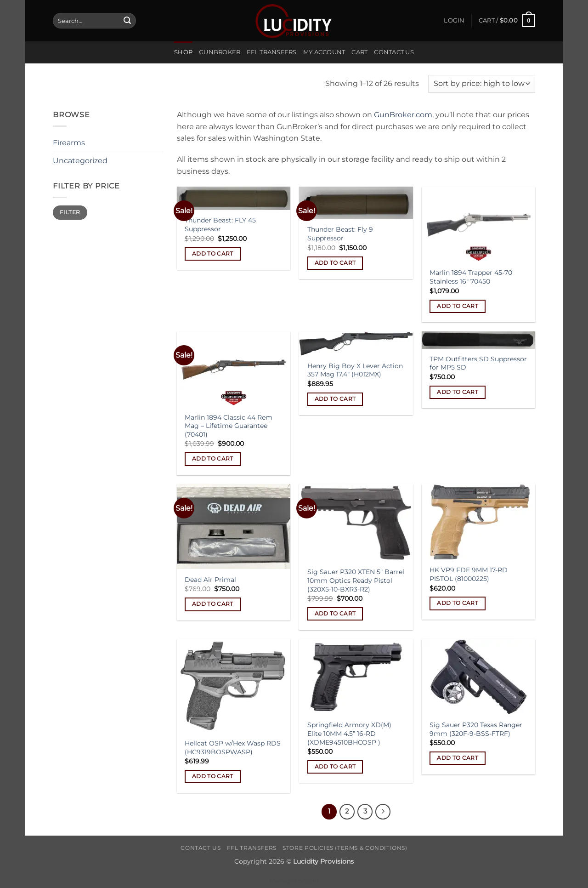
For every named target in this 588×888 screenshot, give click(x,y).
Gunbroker (220, 52)
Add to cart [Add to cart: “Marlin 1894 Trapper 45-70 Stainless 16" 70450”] (458, 306)
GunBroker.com (403, 115)
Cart (359, 52)
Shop (183, 52)
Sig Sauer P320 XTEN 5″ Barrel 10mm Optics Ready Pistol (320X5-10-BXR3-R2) (356, 580)
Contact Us (394, 52)
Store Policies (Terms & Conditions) (345, 848)
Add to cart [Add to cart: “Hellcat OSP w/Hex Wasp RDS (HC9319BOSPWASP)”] (213, 776)
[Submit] (127, 21)
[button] (454, 21)
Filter (70, 212)
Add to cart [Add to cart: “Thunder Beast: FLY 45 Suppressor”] (213, 254)
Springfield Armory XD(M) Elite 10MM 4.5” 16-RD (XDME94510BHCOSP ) (349, 733)
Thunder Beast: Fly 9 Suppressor (340, 234)
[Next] (383, 812)
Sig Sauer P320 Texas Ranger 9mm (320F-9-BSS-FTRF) (476, 729)
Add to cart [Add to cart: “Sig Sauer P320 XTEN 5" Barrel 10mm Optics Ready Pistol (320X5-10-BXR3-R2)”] (335, 614)
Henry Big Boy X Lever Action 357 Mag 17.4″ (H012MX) (355, 370)
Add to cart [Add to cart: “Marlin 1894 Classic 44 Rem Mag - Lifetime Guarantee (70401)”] (213, 459)
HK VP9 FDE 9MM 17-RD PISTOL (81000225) (469, 574)
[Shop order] (482, 84)
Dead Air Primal (210, 580)
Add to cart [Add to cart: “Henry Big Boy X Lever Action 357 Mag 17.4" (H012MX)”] (335, 399)
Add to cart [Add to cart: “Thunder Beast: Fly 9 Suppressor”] (335, 263)
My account (324, 52)
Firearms (69, 143)
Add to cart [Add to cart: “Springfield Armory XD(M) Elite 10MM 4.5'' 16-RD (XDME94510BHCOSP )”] (335, 767)
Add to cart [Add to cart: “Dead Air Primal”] (213, 604)
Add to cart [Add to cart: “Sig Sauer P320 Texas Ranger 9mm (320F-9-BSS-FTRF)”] (458, 758)
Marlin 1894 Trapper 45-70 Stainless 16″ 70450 (471, 277)
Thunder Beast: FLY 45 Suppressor (220, 225)
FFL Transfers (271, 52)
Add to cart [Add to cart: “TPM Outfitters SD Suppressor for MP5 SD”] (458, 392)
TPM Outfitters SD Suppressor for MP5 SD (478, 363)
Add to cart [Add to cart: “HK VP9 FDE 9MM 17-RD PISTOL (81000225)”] (458, 603)
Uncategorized (80, 161)
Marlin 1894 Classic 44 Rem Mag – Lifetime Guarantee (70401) (229, 426)
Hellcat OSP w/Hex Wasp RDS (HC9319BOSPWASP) (233, 748)
